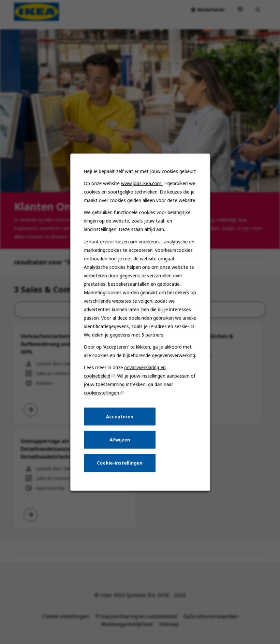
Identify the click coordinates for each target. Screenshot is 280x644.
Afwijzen (119, 439)
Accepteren (120, 416)
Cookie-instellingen (120, 463)
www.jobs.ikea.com (142, 183)
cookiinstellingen (101, 393)
